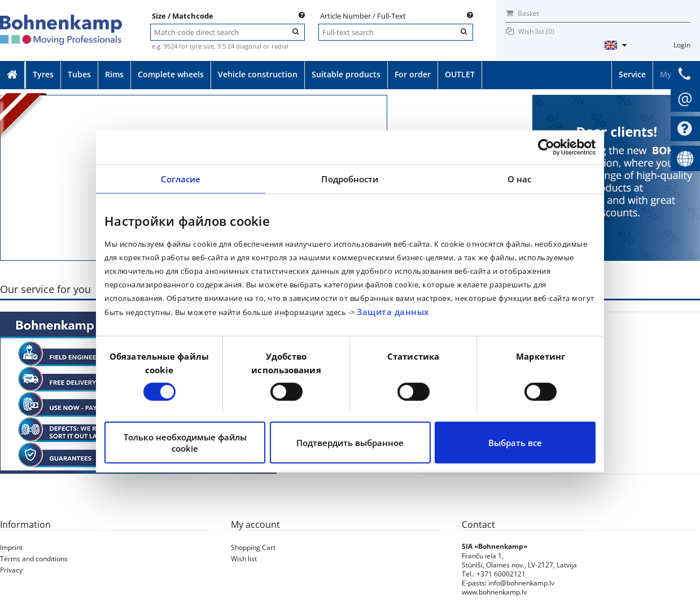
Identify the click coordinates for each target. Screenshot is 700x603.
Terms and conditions (34, 559)
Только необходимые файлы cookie (185, 443)
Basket (522, 13)
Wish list (244, 559)
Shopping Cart (253, 547)
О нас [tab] (520, 179)
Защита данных (393, 312)
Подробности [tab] (350, 179)
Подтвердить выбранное (350, 443)
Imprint (11, 547)
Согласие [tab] (181, 179)
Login (682, 45)
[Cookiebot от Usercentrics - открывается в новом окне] (546, 147)
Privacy (11, 570)
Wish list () (536, 31)
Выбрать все (515, 443)
